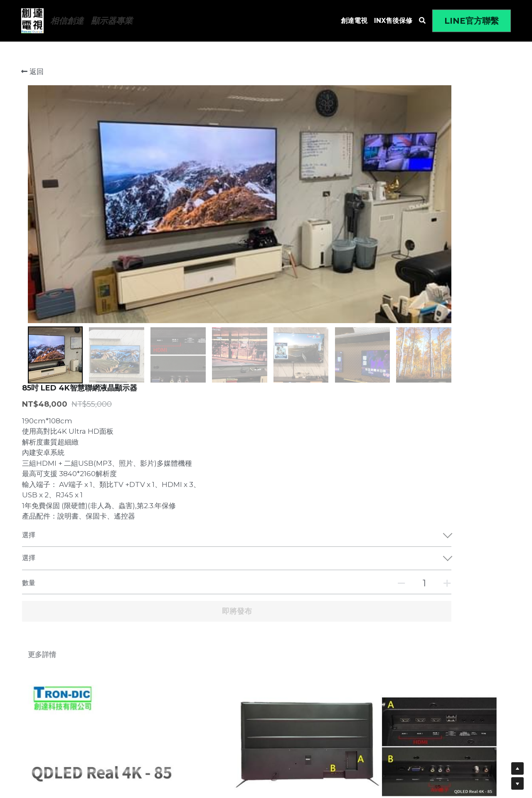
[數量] (420, 284)
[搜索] (422, 21)
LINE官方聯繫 (472, 21)
